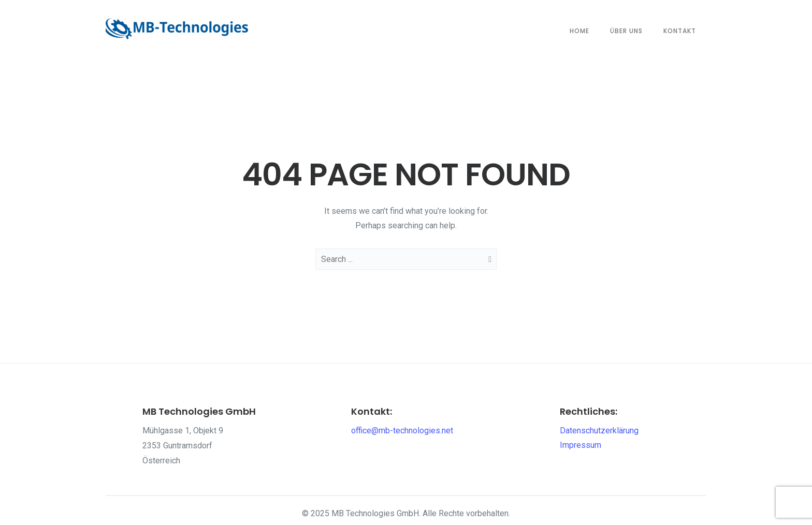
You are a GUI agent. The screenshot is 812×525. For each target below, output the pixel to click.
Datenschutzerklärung (599, 431)
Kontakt (680, 31)
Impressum (581, 445)
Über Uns (626, 31)
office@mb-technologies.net (402, 431)
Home (579, 31)
